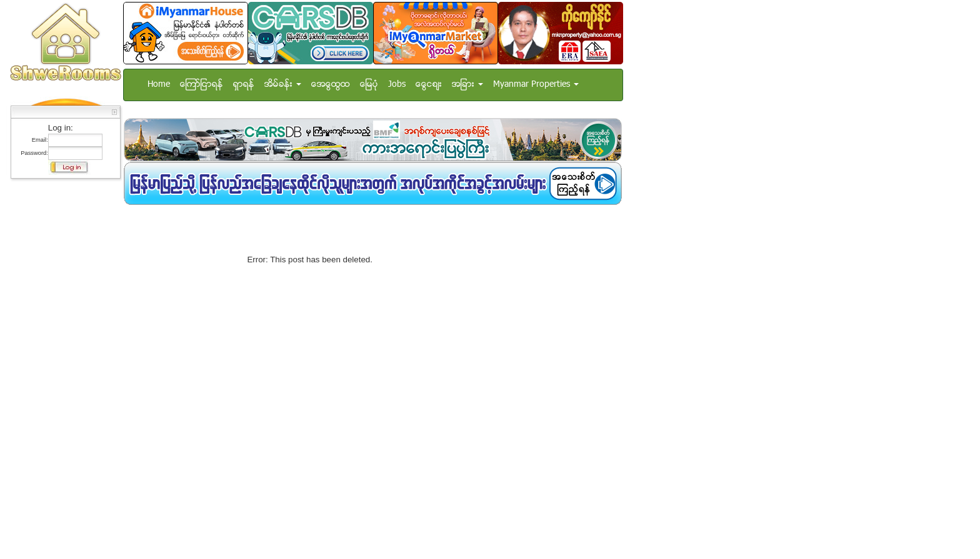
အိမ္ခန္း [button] (283, 85)
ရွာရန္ (244, 85)
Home (159, 85)
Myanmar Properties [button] (536, 85)
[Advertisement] (269, 213)
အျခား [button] (467, 85)
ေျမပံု (369, 85)
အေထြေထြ (331, 85)
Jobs (397, 85)
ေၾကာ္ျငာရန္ (202, 85)
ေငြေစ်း (429, 85)
